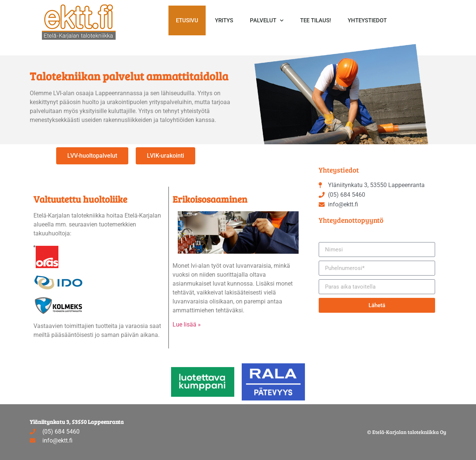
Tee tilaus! (316, 20)
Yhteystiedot (367, 20)
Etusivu (187, 20)
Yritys (224, 20)
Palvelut (267, 21)
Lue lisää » (187, 324)
